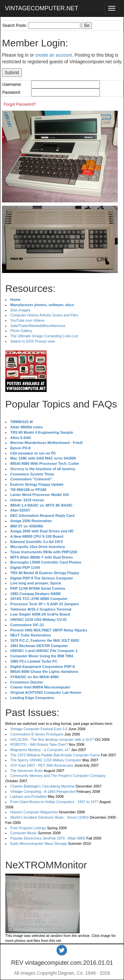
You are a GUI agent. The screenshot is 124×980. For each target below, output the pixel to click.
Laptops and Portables (28, 796)
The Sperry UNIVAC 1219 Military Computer (46, 760)
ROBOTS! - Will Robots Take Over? (39, 744)
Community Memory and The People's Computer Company (58, 776)
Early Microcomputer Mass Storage (39, 844)
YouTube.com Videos (27, 320)
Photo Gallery (21, 331)
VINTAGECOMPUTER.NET (42, 8)
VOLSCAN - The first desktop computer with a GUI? (52, 739)
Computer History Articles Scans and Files (44, 315)
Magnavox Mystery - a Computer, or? (40, 750)
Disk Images (20, 310)
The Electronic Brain (27, 771)
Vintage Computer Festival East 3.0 (39, 729)
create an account (53, 55)
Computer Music (23, 833)
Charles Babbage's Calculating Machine (42, 786)
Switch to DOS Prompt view (33, 341)
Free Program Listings (28, 828)
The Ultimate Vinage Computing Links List (44, 336)
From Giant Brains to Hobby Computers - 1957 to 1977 (54, 802)
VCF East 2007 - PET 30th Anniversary (42, 765)
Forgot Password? (20, 104)
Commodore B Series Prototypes (37, 734)
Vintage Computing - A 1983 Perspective (43, 791)
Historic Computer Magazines (34, 812)
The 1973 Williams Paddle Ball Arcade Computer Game (55, 755)
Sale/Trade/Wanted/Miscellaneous (38, 326)
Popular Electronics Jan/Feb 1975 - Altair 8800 (48, 838)
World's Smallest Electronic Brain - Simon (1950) (49, 817)
